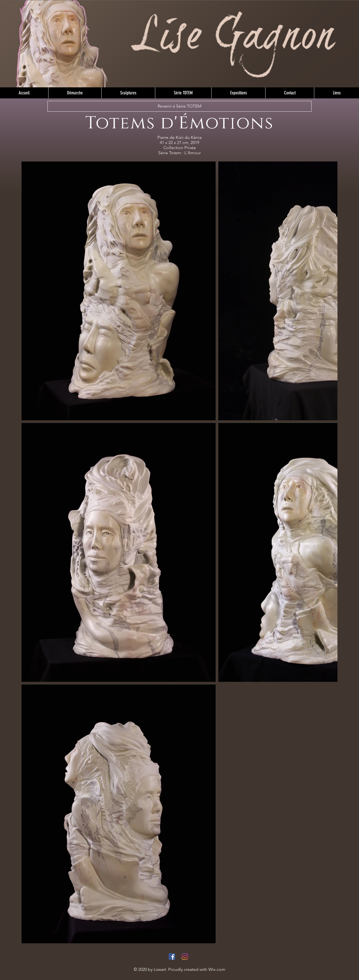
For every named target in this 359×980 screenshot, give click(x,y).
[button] (128, 93)
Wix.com (217, 969)
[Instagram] (185, 957)
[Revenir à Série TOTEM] (179, 106)
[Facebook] (172, 957)
